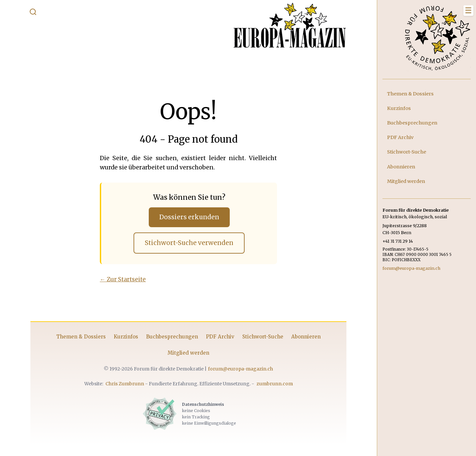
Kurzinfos (126, 337)
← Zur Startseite (123, 279)
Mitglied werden (188, 353)
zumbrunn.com (275, 384)
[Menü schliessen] (468, 11)
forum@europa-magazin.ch (240, 369)
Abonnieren (306, 337)
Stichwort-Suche (263, 337)
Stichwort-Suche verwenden (189, 243)
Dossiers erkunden (189, 217)
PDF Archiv (220, 337)
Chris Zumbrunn (125, 384)
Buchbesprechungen (172, 337)
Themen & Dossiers (81, 337)
